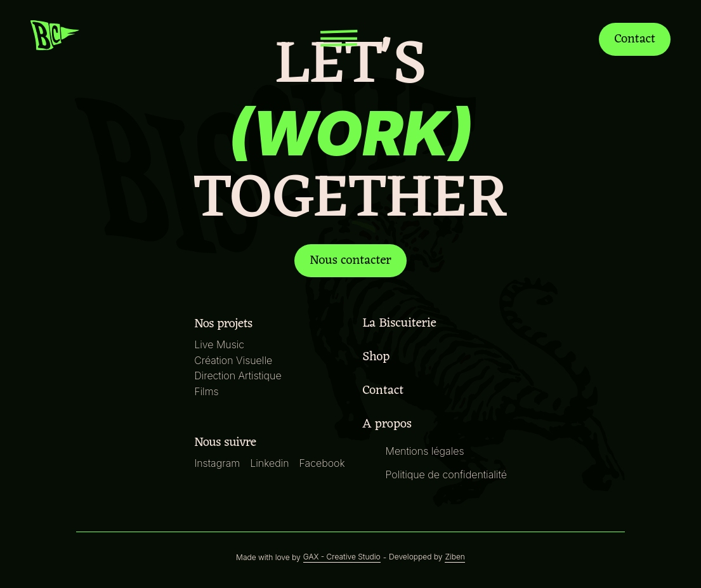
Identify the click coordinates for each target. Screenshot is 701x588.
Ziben (450, 557)
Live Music (221, 344)
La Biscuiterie (401, 323)
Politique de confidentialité (445, 474)
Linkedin (272, 463)
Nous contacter (350, 261)
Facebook (323, 463)
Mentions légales (424, 451)
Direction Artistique (239, 375)
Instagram (220, 463)
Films (209, 391)
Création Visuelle (236, 360)
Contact (633, 39)
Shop (378, 357)
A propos (388, 424)
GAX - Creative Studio (342, 557)
